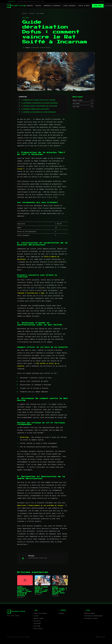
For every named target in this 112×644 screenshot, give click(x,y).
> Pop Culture (37, 621)
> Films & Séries (38, 629)
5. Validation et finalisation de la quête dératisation (39, 112)
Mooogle (28, 48)
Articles (32, 13)
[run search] (101, 1)
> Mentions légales (89, 613)
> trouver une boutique (39, 613)
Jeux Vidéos (40, 13)
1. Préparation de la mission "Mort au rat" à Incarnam (38, 100)
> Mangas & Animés (38, 618)
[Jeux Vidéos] (69, 6)
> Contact (61, 613)
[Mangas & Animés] (52, 6)
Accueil (24, 13)
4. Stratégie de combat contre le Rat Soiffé (35, 109)
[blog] (38, 6)
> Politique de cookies (90, 618)
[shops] (30, 6)
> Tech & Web (36, 626)
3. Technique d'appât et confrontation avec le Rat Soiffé (39, 106)
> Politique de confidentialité (93, 616)
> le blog (35, 616)
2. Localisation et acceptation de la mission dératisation (40, 103)
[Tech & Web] (84, 6)
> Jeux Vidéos (37, 623)
